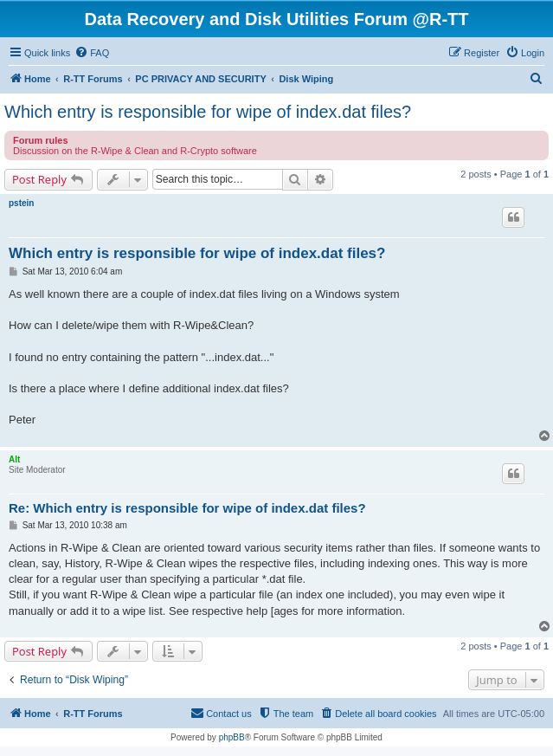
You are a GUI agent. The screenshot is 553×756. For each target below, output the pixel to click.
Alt (14, 459)
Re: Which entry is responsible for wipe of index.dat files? (187, 508)
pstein (21, 203)
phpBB (232, 737)
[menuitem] (92, 53)
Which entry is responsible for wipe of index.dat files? (208, 112)
